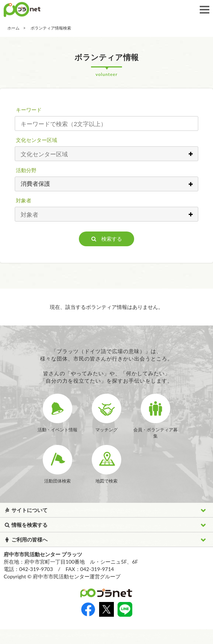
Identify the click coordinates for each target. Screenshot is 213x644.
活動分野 (26, 170)
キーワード (29, 110)
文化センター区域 (36, 140)
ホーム (13, 28)
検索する (107, 239)
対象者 (24, 200)
